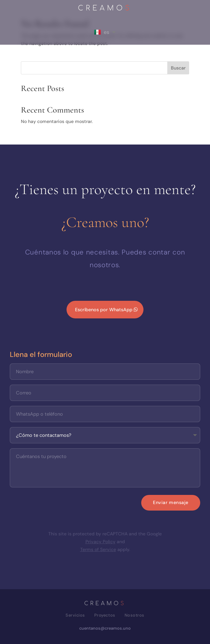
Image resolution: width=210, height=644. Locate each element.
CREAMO (105, 9)
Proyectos (105, 615)
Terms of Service (98, 549)
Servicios (75, 615)
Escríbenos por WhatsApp (104, 310)
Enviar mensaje (171, 502)
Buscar (178, 68)
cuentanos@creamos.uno (105, 628)
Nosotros (135, 615)
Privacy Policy (100, 542)
